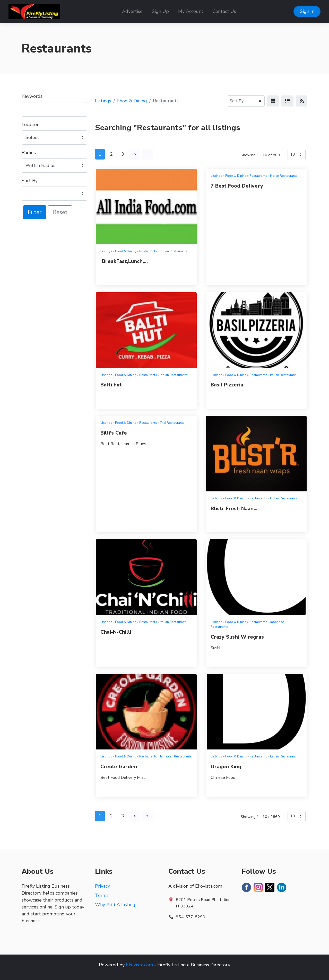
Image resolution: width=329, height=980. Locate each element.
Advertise (132, 11)
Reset (60, 212)
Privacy (102, 886)
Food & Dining (132, 101)
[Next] (135, 154)
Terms (102, 895)
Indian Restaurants (174, 251)
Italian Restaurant (283, 375)
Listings (103, 101)
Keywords (32, 96)
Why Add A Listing (115, 905)
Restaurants (148, 251)
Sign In (307, 11)
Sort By (30, 181)
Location (31, 125)
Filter (35, 212)
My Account (191, 11)
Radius (29, 153)
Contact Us (224, 11)
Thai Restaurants (172, 423)
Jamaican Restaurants (176, 756)
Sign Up (160, 11)
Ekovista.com (139, 965)
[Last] (147, 154)
